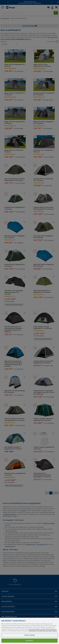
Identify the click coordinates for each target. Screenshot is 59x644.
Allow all (29, 640)
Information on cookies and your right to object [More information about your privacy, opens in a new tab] (43, 631)
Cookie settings (29, 635)
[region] (29, 631)
